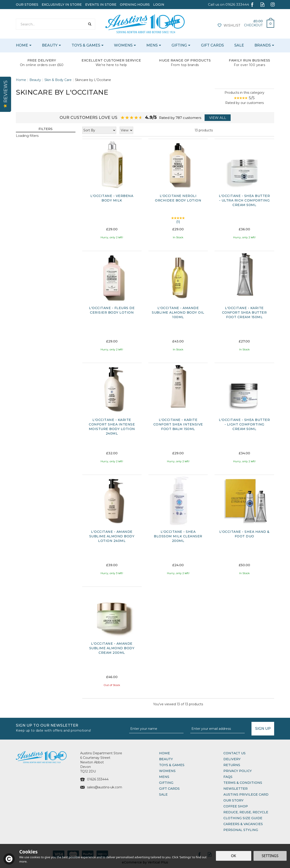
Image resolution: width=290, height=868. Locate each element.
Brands (263, 45)
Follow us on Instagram (273, 4)
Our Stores (27, 5)
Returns (232, 765)
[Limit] (126, 130)
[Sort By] (99, 130)
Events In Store (101, 5)
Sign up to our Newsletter (71, 727)
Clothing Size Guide (243, 818)
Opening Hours (135, 5)
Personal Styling (241, 830)
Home (164, 753)
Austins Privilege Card (246, 794)
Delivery (232, 759)
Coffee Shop (236, 806)
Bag (269, 22)
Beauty (166, 759)
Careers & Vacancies (243, 824)
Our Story (233, 800)
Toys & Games (172, 765)
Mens (164, 777)
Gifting (166, 783)
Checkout (253, 25)
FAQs (228, 777)
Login (159, 5)
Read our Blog (262, 4)
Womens (167, 771)
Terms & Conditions (243, 783)
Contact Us (234, 753)
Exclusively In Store (62, 5)
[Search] (51, 24)
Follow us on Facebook (252, 4)
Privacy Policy (238, 771)
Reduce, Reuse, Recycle (246, 812)
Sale (163, 794)
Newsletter (236, 789)
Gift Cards (169, 789)
